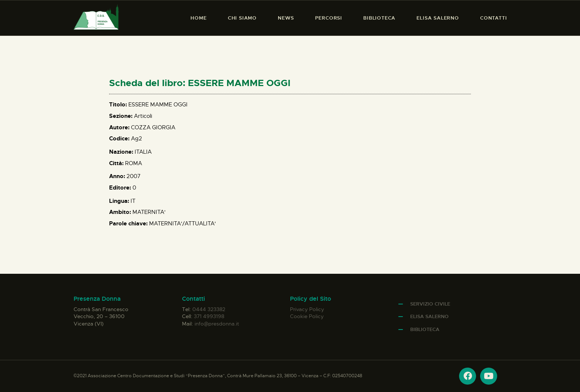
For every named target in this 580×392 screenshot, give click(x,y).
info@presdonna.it (217, 324)
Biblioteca (425, 329)
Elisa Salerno (429, 316)
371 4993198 (209, 316)
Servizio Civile (430, 304)
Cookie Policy (307, 316)
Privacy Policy (307, 309)
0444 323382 (209, 309)
